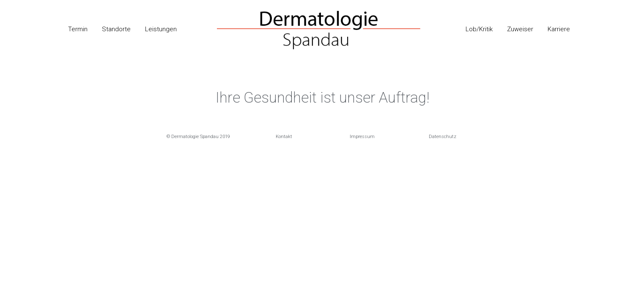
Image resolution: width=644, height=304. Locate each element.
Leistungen (161, 29)
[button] (198, 137)
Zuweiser (520, 29)
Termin (78, 29)
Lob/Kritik (479, 29)
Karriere (559, 29)
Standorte (116, 29)
